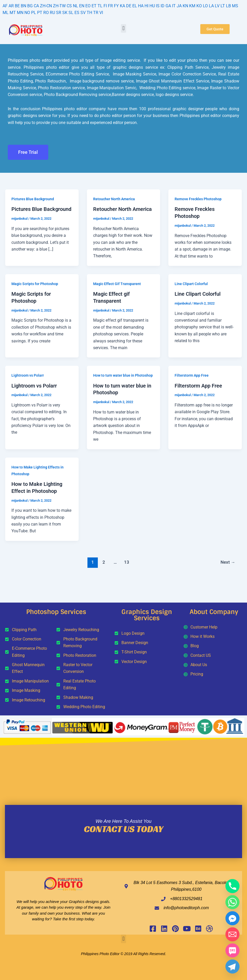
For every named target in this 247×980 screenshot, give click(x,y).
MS (235, 6)
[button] (123, 28)
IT (174, 6)
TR (96, 13)
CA (36, 6)
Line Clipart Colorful (191, 284)
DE (129, 6)
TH (89, 13)
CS (69, 6)
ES (77, 13)
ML (6, 13)
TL (100, 6)
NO (27, 13)
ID (163, 6)
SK (65, 13)
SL (71, 13)
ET (94, 6)
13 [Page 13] (127, 561)
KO (199, 6)
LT (223, 6)
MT (13, 13)
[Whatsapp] (232, 902)
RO (46, 13)
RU (52, 13)
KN (185, 6)
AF (5, 6)
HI (146, 6)
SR (59, 13)
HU (152, 6)
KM (192, 6)
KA (122, 6)
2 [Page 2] (104, 561)
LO (205, 6)
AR (11, 6)
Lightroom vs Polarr (28, 375)
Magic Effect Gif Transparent (117, 284)
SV (83, 13)
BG (30, 6)
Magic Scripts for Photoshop (35, 284)
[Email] (232, 934)
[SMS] (232, 950)
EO (88, 6)
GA (168, 6)
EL (135, 6)
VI (101, 13)
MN (20, 13)
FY (116, 6)
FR (110, 6)
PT (40, 13)
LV (217, 6)
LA (211, 6)
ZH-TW (59, 6)
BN (23, 6)
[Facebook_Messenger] (232, 918)
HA (141, 6)
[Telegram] (232, 967)
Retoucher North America (114, 199)
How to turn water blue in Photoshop (123, 375)
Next (228, 561)
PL (34, 13)
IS (158, 6)
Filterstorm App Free (192, 375)
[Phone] (232, 886)
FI (105, 6)
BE (17, 6)
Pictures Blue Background (33, 199)
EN (82, 6)
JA (179, 6)
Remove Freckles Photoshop (198, 199)
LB (228, 6)
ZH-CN (46, 6)
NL (76, 6)
